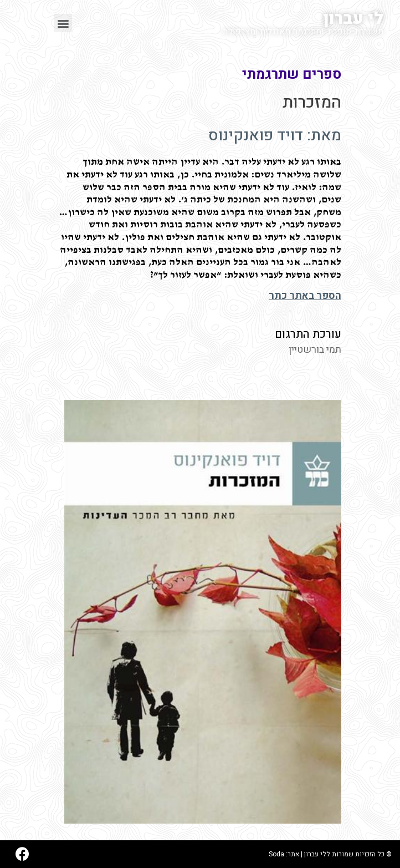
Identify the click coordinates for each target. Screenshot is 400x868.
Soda (276, 854)
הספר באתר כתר (305, 296)
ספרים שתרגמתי (292, 75)
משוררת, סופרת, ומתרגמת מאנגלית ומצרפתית (303, 32)
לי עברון (353, 19)
